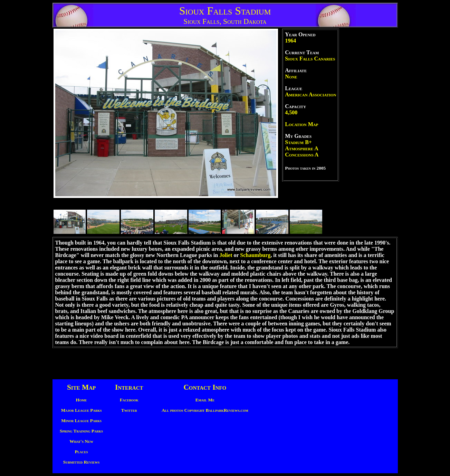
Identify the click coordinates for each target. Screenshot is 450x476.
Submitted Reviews (81, 462)
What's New (81, 441)
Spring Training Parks (81, 431)
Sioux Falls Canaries (310, 59)
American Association (310, 94)
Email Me (205, 400)
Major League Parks (82, 410)
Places (81, 452)
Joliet (226, 255)
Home (82, 400)
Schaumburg (255, 255)
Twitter (129, 410)
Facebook (129, 400)
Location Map (301, 124)
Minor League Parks (81, 421)
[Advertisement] (368, 132)
